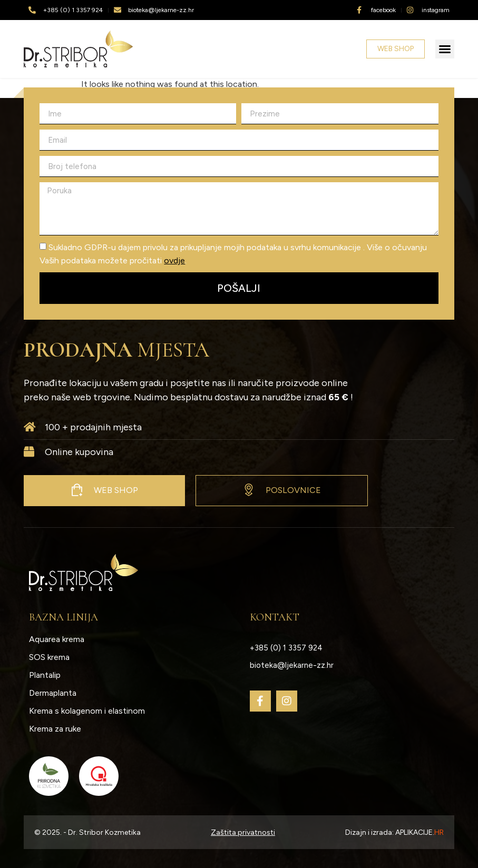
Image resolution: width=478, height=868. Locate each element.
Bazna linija (64, 617)
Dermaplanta (53, 693)
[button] (445, 49)
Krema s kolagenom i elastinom (87, 711)
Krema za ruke (55, 729)
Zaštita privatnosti (243, 832)
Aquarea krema (57, 639)
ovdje (174, 260)
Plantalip (45, 675)
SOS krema (49, 657)
